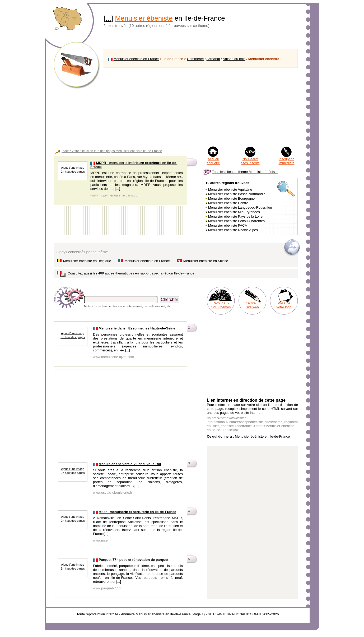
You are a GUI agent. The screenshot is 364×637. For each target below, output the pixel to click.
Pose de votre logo (284, 305)
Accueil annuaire (213, 161)
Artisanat (213, 59)
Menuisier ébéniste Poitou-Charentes (236, 221)
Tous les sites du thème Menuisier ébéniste (245, 172)
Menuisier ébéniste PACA (228, 225)
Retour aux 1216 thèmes (221, 305)
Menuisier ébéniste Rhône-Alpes (233, 230)
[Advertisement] (201, 107)
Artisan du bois (234, 59)
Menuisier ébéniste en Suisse (206, 261)
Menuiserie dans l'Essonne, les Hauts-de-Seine (137, 328)
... (108, 18)
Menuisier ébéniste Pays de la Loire (235, 216)
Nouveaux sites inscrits (250, 161)
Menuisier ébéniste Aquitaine (230, 189)
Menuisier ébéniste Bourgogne (231, 198)
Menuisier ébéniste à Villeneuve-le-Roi (130, 464)
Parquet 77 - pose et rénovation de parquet (134, 560)
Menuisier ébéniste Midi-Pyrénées (234, 212)
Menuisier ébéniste (144, 18)
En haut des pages (73, 172)
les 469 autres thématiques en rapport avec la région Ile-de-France (143, 273)
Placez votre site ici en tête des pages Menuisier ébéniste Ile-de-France (112, 151)
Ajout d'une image (73, 168)
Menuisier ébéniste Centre (228, 203)
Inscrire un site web (253, 305)
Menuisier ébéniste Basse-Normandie (237, 194)
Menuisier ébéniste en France (136, 59)
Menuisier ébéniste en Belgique (87, 261)
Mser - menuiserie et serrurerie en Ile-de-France (137, 512)
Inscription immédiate (287, 161)
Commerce (195, 59)
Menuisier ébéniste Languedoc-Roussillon (240, 207)
